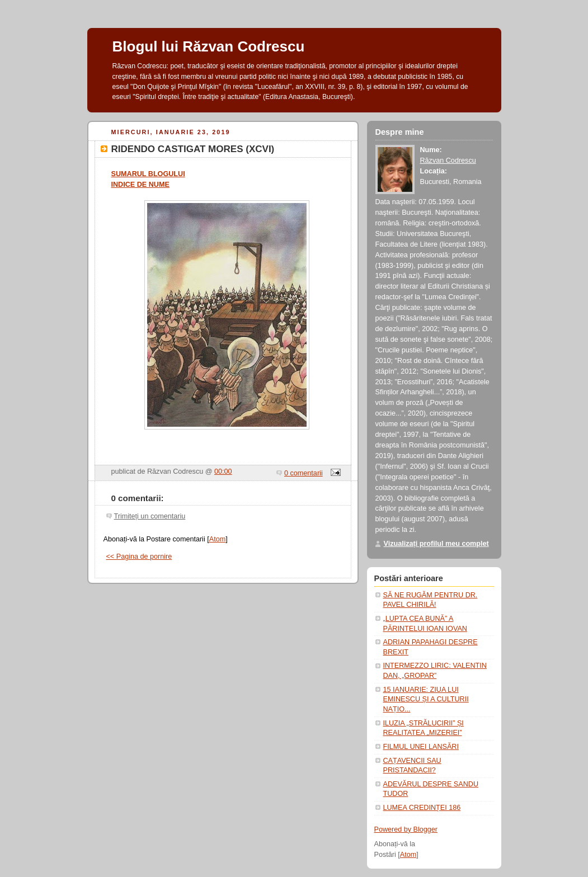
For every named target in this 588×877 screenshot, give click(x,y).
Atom (217, 539)
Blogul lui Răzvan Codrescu (209, 46)
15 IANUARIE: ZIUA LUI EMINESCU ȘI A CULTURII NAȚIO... (426, 699)
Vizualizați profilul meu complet (436, 544)
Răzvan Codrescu (448, 161)
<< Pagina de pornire (139, 557)
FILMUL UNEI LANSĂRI (421, 747)
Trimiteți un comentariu (150, 516)
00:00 (223, 471)
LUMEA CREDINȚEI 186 (422, 808)
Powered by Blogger (406, 829)
